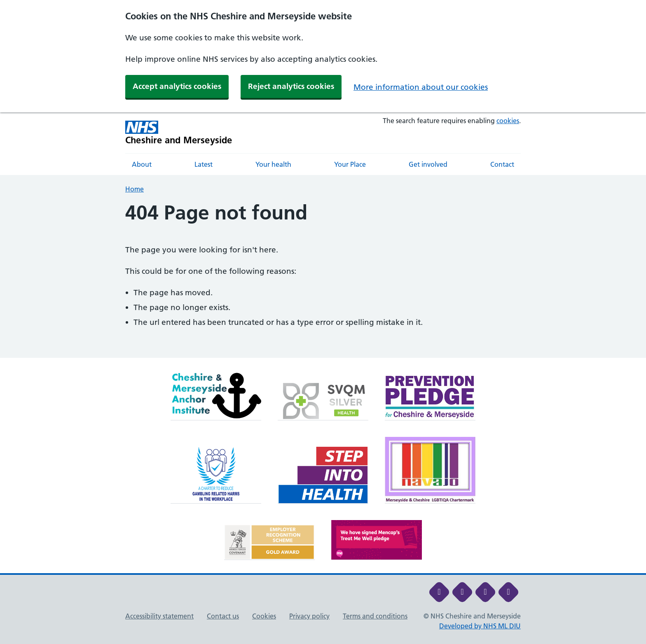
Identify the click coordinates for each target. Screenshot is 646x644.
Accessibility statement (159, 616)
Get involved (428, 164)
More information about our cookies (421, 87)
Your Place (350, 164)
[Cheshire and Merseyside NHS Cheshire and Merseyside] (179, 133)
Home (135, 189)
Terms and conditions (375, 616)
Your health (273, 164)
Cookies (264, 616)
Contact (502, 164)
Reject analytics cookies (291, 86)
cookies (508, 121)
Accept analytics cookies (177, 86)
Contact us (223, 616)
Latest (204, 164)
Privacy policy (309, 616)
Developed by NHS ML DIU (480, 626)
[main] (323, 280)
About (142, 164)
